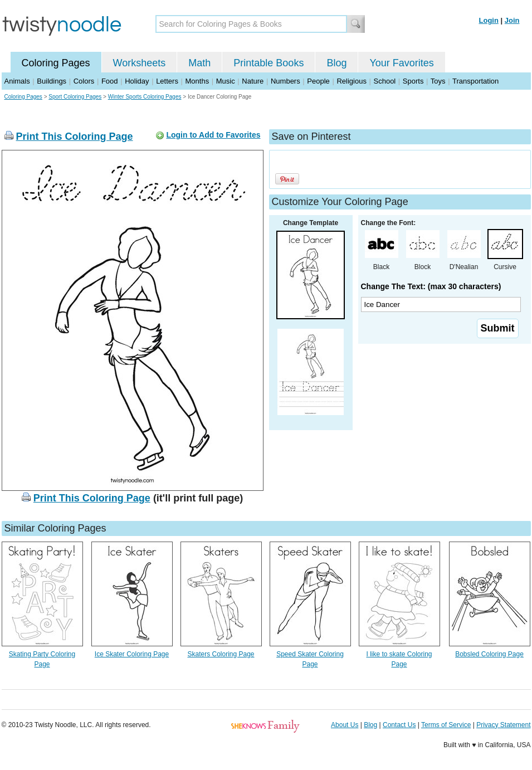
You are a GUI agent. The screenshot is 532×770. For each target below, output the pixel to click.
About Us (345, 725)
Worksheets (140, 63)
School (385, 81)
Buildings (52, 81)
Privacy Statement (503, 725)
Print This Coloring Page (75, 137)
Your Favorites (401, 63)
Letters (167, 81)
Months (197, 81)
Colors (84, 81)
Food (110, 81)
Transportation (475, 81)
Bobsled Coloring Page (489, 654)
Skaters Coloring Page (221, 654)
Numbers (285, 81)
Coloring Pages (56, 63)
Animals (17, 81)
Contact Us (399, 725)
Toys (438, 81)
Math (199, 63)
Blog (336, 63)
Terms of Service (446, 725)
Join (512, 20)
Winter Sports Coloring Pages (145, 97)
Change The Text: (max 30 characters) (431, 286)
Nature (253, 81)
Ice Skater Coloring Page (132, 654)
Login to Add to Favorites (213, 135)
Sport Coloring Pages (75, 97)
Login (489, 20)
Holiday (137, 81)
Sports (413, 81)
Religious (351, 81)
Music (226, 81)
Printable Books (269, 63)
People (318, 81)
